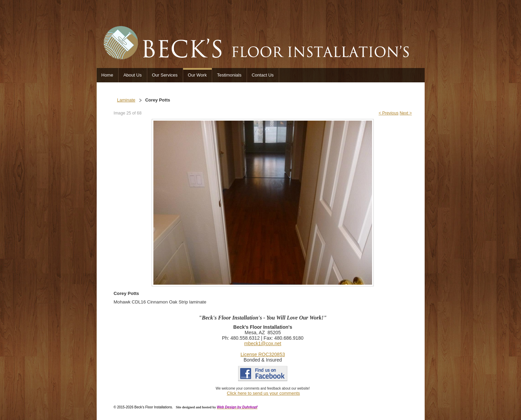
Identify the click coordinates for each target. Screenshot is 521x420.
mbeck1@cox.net (263, 343)
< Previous (388, 113)
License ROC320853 (263, 354)
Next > (406, 113)
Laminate (126, 100)
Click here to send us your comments (263, 393)
